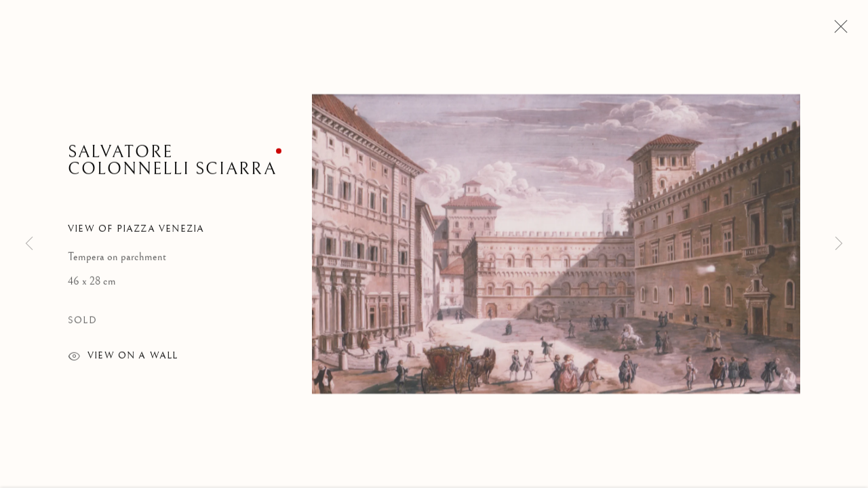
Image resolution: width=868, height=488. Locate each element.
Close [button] (837, 30)
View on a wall (123, 359)
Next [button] (839, 244)
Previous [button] (29, 244)
